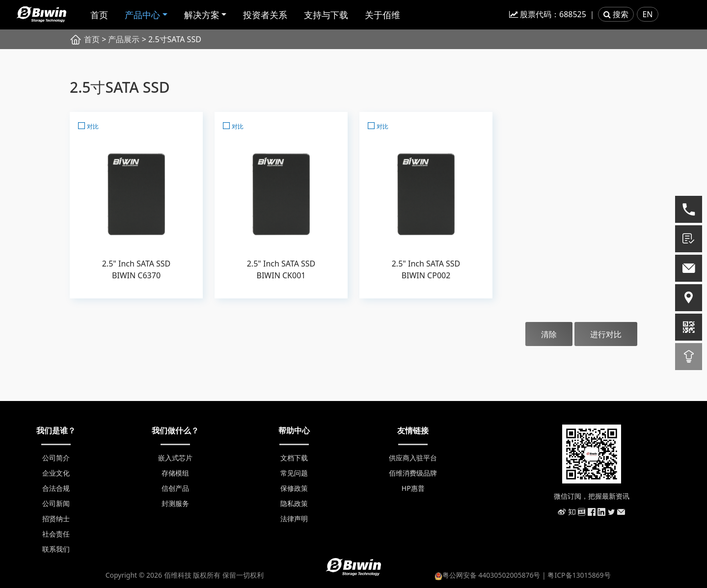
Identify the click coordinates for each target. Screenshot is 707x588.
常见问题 (294, 473)
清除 (549, 334)
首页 (99, 15)
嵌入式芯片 (175, 458)
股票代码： (548, 14)
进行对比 (606, 334)
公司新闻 (56, 503)
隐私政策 (294, 503)
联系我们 (56, 549)
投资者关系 (265, 15)
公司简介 (56, 458)
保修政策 (294, 488)
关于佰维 (382, 15)
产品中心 (142, 15)
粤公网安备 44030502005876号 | (491, 575)
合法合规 (56, 488)
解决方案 (202, 15)
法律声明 (294, 519)
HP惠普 (413, 488)
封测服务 (175, 503)
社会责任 (56, 534)
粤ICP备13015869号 (579, 575)
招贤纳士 (56, 519)
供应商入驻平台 (413, 458)
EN (647, 14)
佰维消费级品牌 (413, 473)
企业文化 (56, 473)
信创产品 (175, 488)
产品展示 (124, 39)
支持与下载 (326, 15)
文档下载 (294, 458)
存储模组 (175, 473)
